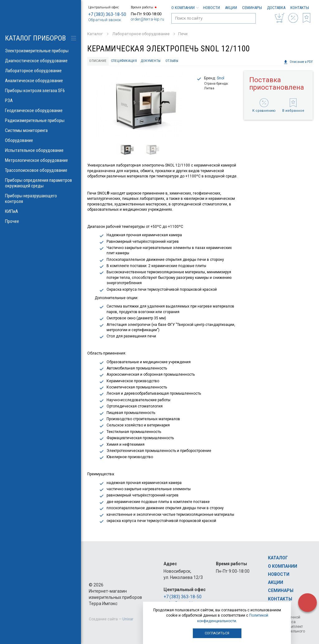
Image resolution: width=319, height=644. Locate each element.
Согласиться (217, 633)
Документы (151, 61)
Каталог (278, 558)
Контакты (300, 8)
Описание (98, 61)
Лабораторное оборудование (40, 71)
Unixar (128, 619)
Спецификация (124, 61)
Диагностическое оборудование (40, 61)
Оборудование (40, 140)
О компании (185, 8)
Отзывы (172, 61)
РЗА (40, 101)
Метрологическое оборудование (40, 160)
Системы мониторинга (40, 130)
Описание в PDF (298, 62)
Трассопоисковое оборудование (40, 170)
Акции (231, 8)
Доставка (276, 8)
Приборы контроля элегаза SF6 (40, 91)
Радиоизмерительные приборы (40, 120)
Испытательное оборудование (40, 150)
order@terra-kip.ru (148, 19)
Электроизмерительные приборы (40, 51)
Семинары (252, 8)
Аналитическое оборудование (40, 81)
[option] (139, 105)
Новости (212, 8)
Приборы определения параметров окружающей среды (40, 183)
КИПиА (40, 211)
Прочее (40, 221)
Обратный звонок (105, 20)
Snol (221, 78)
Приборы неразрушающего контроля (40, 199)
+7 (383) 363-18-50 (107, 14)
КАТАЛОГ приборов (35, 38)
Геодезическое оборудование (40, 110)
